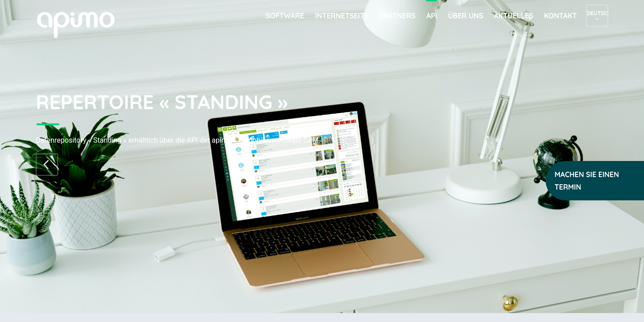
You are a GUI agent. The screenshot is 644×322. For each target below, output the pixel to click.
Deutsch (597, 13)
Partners (397, 16)
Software (285, 16)
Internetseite (342, 16)
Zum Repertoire (47, 165)
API (432, 16)
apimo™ (80, 24)
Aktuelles (513, 16)
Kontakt (560, 16)
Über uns (465, 16)
